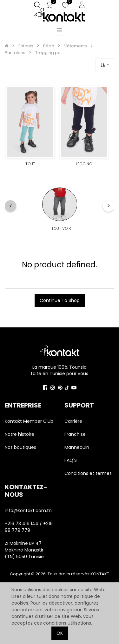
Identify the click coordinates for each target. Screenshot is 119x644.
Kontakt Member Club (29, 421)
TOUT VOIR (61, 228)
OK (60, 633)
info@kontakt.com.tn (29, 510)
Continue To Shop (60, 300)
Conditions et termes (88, 473)
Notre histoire (20, 434)
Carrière (73, 421)
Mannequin (77, 447)
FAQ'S (71, 460)
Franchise (75, 434)
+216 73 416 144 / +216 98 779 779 (29, 527)
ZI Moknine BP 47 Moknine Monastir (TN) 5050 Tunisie (24, 550)
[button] (105, 65)
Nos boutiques (20, 447)
